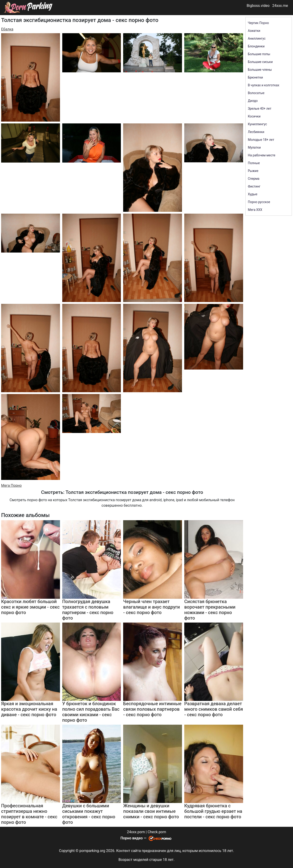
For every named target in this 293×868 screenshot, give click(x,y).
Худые (253, 194)
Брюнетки (255, 77)
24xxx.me (280, 6)
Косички (254, 116)
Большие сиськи (260, 62)
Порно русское (259, 202)
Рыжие (253, 171)
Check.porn (157, 832)
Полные (254, 163)
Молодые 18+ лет (261, 140)
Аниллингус (257, 38)
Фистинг (254, 186)
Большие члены (260, 70)
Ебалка (7, 29)
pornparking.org (92, 851)
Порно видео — (134, 838)
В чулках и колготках (264, 85)
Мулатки (254, 147)
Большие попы (259, 54)
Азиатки (254, 31)
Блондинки (256, 46)
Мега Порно (11, 486)
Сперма (254, 179)
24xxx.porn (136, 832)
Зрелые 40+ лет (260, 109)
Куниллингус (258, 124)
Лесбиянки (256, 132)
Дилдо (253, 101)
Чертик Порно (258, 23)
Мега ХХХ (255, 210)
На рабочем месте (262, 155)
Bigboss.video (258, 6)
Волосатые (256, 93)
